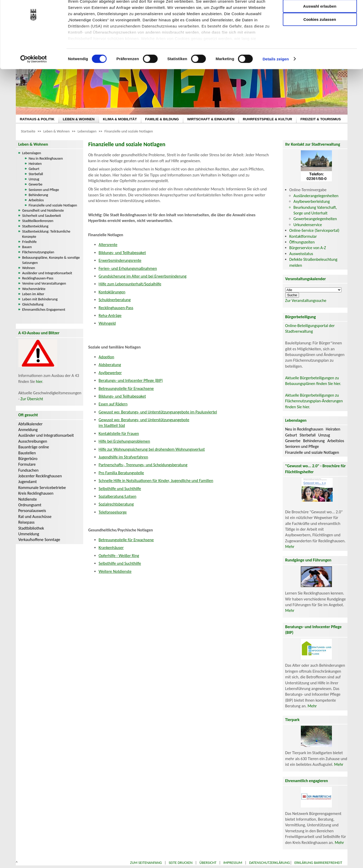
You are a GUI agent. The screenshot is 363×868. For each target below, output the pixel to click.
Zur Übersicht (32, 399)
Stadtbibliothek (31, 528)
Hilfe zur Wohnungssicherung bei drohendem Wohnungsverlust (152, 449)
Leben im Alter (33, 294)
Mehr (290, 547)
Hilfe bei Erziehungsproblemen (124, 441)
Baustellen (27, 453)
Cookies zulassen (320, 43)
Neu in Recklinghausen (46, 158)
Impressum (233, 863)
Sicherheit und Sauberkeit (42, 216)
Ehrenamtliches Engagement (44, 309)
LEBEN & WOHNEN (79, 119)
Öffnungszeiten (302, 242)
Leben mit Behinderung (40, 299)
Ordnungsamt (30, 505)
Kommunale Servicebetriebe (42, 488)
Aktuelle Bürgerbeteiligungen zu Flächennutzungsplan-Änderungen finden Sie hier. (314, 401)
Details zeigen (276, 83)
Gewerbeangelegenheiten (315, 219)
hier (39, 381)
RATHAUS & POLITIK (37, 119)
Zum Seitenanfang (146, 863)
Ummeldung (29, 534)
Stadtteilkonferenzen (38, 221)
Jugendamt (28, 482)
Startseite (28, 131)
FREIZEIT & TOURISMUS (321, 119)
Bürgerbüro (28, 459)
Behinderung (38, 195)
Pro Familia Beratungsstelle (121, 473)
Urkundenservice (308, 225)
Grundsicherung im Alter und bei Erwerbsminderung (143, 276)
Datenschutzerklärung (269, 863)
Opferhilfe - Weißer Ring (119, 556)
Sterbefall (36, 174)
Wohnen (29, 268)
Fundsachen (29, 470)
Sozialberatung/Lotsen (118, 496)
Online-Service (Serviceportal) (314, 230)
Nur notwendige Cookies (320, 15)
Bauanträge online (34, 447)
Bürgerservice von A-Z (308, 248)
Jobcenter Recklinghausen (40, 476)
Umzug (34, 179)
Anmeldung (28, 430)
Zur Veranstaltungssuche (306, 301)
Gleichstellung (33, 304)
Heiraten (35, 164)
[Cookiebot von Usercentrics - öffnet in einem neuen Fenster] (34, 83)
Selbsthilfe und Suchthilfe (120, 489)
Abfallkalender (31, 424)
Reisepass (27, 522)
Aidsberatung (110, 365)
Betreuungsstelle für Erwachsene (126, 388)
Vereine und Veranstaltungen (44, 283)
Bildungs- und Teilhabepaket (122, 253)
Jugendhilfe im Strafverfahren (123, 457)
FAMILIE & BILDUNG (162, 119)
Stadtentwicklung (35, 226)
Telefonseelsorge (113, 512)
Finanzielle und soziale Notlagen (129, 131)
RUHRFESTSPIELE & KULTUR (268, 119)
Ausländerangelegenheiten (316, 196)
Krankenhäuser (111, 548)
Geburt (34, 169)
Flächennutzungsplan (38, 252)
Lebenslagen (87, 131)
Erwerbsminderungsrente (120, 260)
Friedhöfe (30, 242)
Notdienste (28, 499)
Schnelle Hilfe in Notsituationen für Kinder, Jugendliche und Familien (156, 481)
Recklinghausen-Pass (38, 278)
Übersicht (208, 863)
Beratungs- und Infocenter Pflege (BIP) (131, 380)
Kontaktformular (303, 236)
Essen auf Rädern (113, 404)
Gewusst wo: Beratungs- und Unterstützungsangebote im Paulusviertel (158, 412)
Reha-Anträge (110, 316)
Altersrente (108, 245)
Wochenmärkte (34, 289)
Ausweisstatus (301, 254)
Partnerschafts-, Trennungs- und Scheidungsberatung (143, 465)
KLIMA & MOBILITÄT (120, 119)
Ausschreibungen (33, 441)
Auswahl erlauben (320, 30)
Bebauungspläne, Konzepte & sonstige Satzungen (51, 260)
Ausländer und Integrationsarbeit (47, 273)
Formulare (27, 464)
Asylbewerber (110, 373)
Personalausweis (32, 511)
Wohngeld (107, 323)
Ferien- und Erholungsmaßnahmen (128, 268)
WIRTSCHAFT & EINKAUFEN (211, 119)
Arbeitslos (36, 200)
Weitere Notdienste (115, 571)
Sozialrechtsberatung (116, 504)
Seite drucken (181, 863)
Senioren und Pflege (44, 190)
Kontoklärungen (112, 292)
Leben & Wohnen (56, 131)
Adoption (106, 357)
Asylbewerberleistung (312, 201)
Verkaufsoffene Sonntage (39, 540)
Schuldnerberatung (115, 300)
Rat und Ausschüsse (35, 517)
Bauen (27, 247)
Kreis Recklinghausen (36, 493)
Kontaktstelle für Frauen (119, 433)
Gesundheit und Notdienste (43, 210)
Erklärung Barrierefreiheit (318, 863)
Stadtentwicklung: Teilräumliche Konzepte (46, 234)
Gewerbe (36, 184)
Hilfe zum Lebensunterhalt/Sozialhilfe (130, 284)
